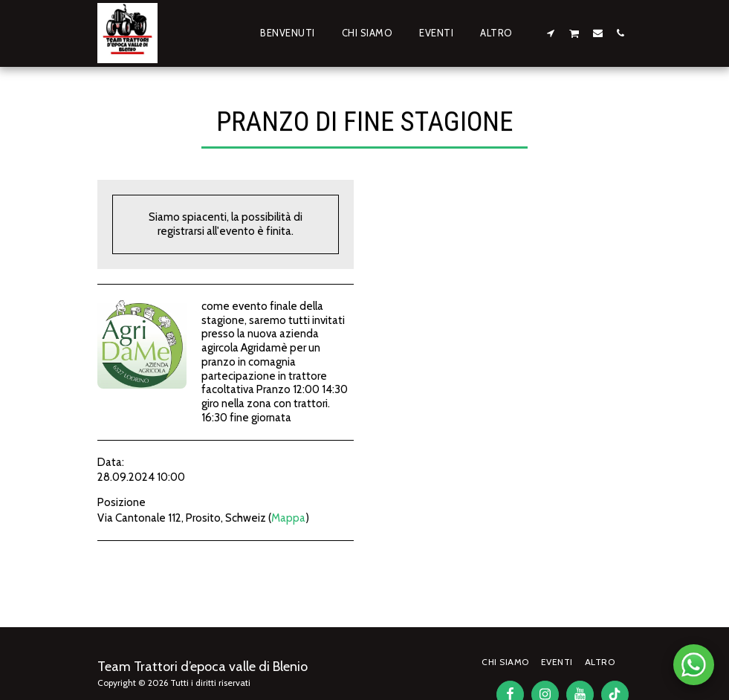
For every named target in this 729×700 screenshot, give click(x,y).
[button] (550, 33)
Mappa (288, 518)
